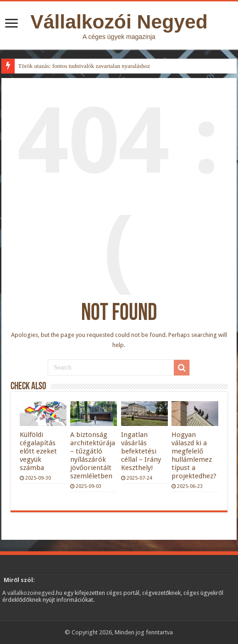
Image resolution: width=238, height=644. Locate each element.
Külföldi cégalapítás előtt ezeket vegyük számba (38, 451)
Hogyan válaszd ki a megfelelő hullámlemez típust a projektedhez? (194, 455)
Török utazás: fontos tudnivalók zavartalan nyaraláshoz (84, 66)
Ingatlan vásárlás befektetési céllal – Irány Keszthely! (141, 451)
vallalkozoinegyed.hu (35, 593)
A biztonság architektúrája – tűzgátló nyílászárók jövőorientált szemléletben (93, 455)
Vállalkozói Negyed (119, 22)
